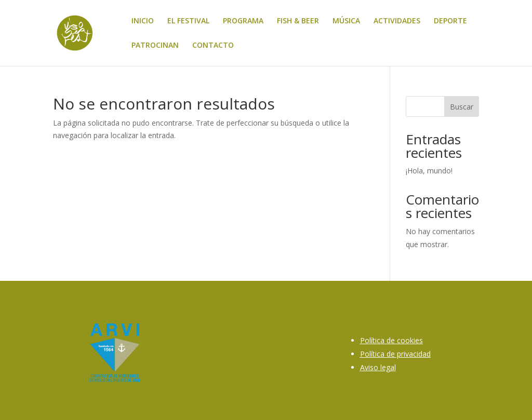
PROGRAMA (243, 21)
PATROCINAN (155, 46)
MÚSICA (346, 21)
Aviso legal (378, 367)
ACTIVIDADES (397, 21)
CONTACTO (213, 46)
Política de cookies (391, 340)
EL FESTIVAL (188, 21)
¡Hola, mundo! (429, 171)
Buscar (462, 107)
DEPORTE (450, 21)
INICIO (143, 21)
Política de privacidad (395, 354)
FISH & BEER (298, 21)
